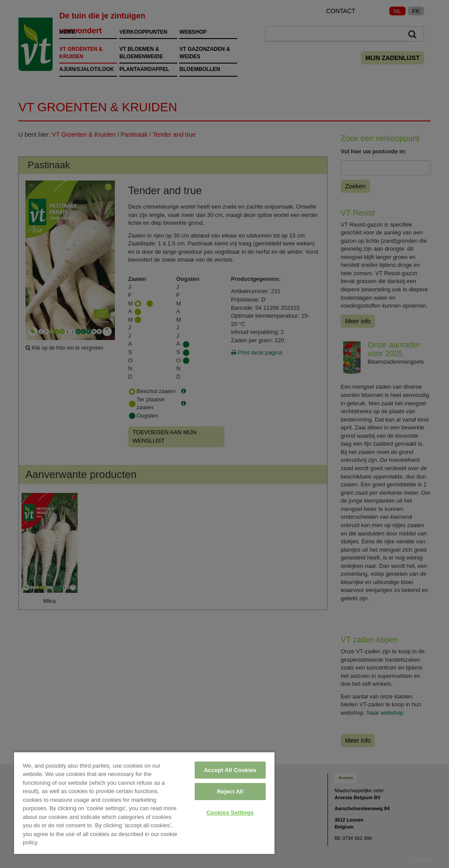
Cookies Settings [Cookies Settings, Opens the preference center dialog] (230, 813)
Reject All (230, 792)
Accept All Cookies (230, 770)
